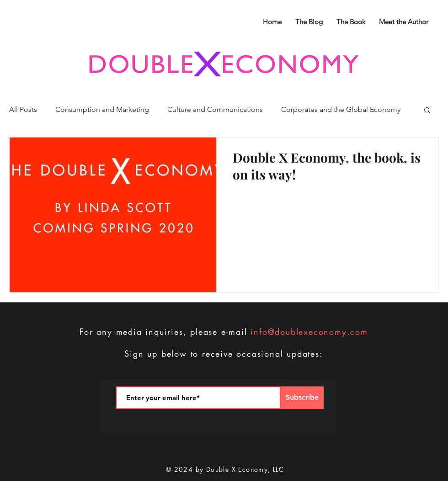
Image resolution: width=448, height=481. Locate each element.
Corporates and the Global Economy (341, 109)
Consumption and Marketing (102, 109)
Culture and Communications (215, 109)
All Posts (23, 109)
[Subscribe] (302, 398)
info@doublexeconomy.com (309, 332)
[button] (427, 111)
